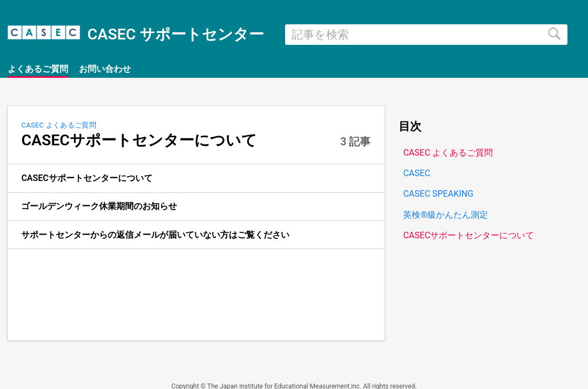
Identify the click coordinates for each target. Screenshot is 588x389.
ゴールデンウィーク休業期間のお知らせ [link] (99, 206)
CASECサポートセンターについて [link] (87, 178)
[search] (426, 35)
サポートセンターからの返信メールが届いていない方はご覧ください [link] (155, 235)
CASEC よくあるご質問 (59, 125)
